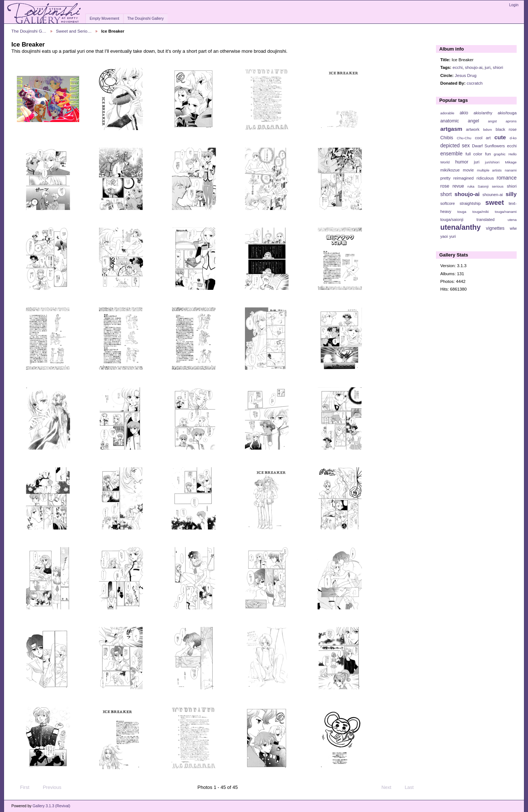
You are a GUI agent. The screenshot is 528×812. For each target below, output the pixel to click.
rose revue (452, 186)
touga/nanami (506, 212)
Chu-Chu (464, 138)
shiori (498, 67)
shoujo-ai (474, 67)
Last (413, 787)
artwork (473, 129)
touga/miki (481, 212)
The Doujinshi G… (29, 31)
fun (488, 154)
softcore (448, 203)
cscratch (475, 83)
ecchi (457, 67)
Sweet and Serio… (74, 31)
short (446, 194)
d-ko (513, 138)
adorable (447, 113)
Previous (49, 787)
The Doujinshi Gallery (145, 19)
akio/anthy (483, 113)
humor (462, 162)
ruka (471, 186)
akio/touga (507, 113)
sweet (495, 202)
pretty (445, 178)
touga (462, 212)
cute (500, 137)
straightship (470, 203)
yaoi (444, 236)
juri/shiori (492, 162)
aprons (511, 121)
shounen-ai (493, 195)
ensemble (452, 154)
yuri (452, 236)
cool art (483, 138)
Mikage (511, 162)
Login (514, 5)
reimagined (463, 178)
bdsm (488, 130)
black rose (506, 129)
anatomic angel (460, 121)
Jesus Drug (465, 75)
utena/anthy (461, 227)
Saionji (483, 186)
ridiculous (485, 178)
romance (507, 178)
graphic (500, 154)
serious (498, 186)
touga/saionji (452, 219)
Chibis (447, 138)
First (21, 787)
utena (512, 220)
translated (485, 219)
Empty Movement (104, 19)
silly (511, 194)
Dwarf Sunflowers (488, 146)
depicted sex (455, 145)
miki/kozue (450, 170)
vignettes (495, 228)
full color (474, 154)
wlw (513, 228)
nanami (511, 170)
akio (464, 113)
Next (390, 787)
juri (488, 67)
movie (468, 170)
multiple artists (489, 170)
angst (492, 121)
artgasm (451, 129)
